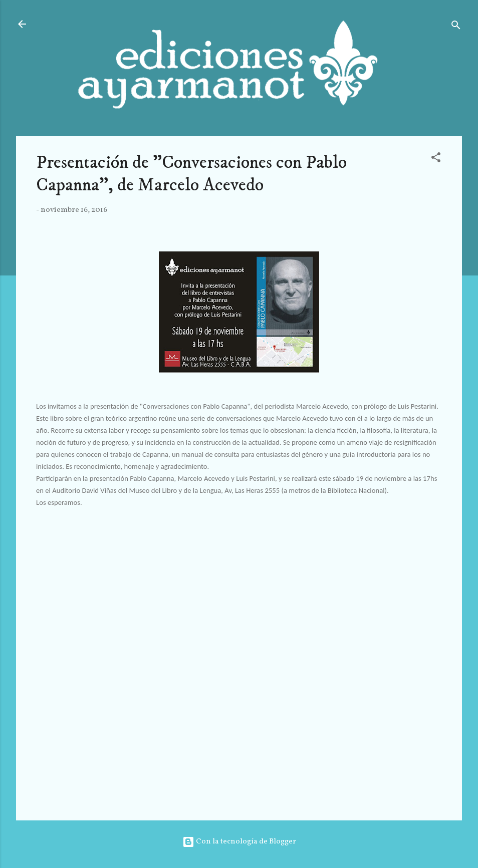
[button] (436, 160)
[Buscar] (456, 27)
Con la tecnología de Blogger (239, 842)
